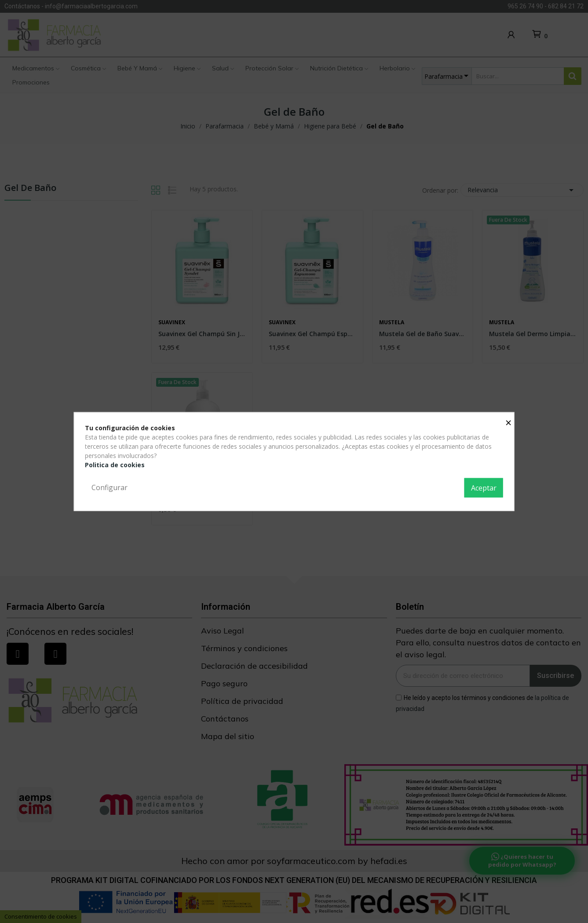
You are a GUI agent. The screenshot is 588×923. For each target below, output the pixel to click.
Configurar (110, 487)
